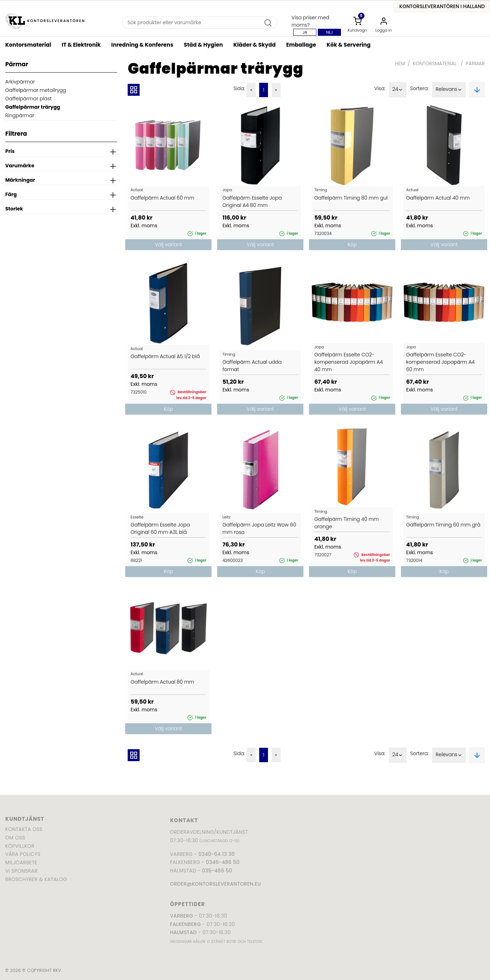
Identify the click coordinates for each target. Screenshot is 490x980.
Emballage (301, 45)
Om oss (15, 838)
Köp (352, 244)
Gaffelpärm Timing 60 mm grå (443, 525)
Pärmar (475, 63)
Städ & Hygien (203, 45)
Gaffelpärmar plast (28, 99)
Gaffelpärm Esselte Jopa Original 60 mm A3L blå (160, 528)
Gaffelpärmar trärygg (33, 107)
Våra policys (23, 854)
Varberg (182, 916)
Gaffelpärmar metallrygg (36, 90)
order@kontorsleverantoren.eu (216, 884)
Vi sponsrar (21, 871)
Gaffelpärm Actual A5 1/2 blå (165, 356)
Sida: (239, 88)
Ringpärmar (20, 115)
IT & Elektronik (81, 45)
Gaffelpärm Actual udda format (252, 366)
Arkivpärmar (20, 82)
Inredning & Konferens (142, 45)
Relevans (449, 90)
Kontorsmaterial (28, 45)
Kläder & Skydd (254, 45)
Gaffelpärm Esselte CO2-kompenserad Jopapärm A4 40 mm (348, 362)
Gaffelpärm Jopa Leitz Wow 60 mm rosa (259, 528)
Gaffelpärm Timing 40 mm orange (346, 523)
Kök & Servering (348, 45)
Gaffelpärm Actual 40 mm (438, 198)
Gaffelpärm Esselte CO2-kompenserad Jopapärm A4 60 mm (440, 362)
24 (398, 90)
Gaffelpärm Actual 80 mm (162, 682)
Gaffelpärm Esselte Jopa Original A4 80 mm (252, 202)
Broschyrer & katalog (36, 879)
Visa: (380, 88)
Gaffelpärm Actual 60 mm (162, 198)
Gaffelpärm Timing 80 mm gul (351, 198)
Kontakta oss (24, 829)
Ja (305, 32)
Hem (400, 63)
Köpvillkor (20, 846)
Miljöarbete (21, 862)
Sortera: (419, 88)
